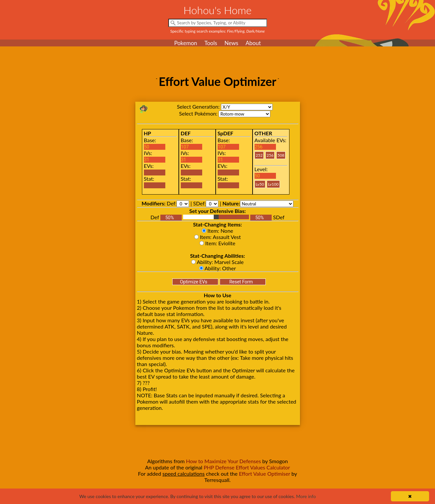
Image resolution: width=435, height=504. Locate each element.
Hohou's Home (217, 10)
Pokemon (186, 43)
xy (247, 107)
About (253, 43)
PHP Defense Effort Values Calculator (247, 467)
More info (306, 496)
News (231, 43)
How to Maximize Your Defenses (224, 461)
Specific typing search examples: (217, 31)
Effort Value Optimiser (264, 474)
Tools (211, 43)
